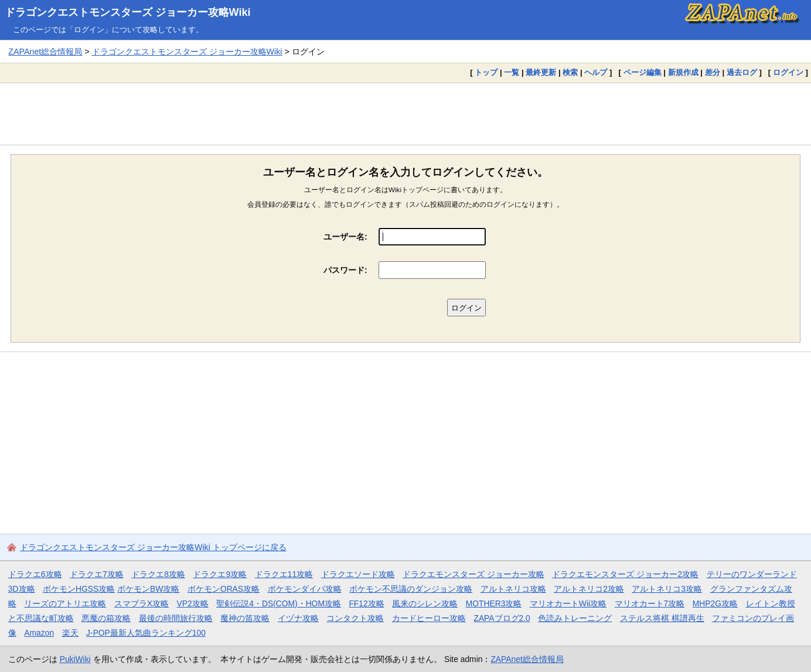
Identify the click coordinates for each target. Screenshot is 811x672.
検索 (570, 72)
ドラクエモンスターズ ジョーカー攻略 (473, 574)
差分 (713, 72)
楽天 (70, 633)
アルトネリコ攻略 (513, 589)
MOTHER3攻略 (494, 603)
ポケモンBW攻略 (148, 589)
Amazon (39, 633)
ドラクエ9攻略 (220, 574)
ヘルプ (596, 72)
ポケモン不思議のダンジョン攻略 (411, 589)
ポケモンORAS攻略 (224, 589)
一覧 (512, 72)
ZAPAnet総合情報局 (45, 52)
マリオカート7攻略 (650, 603)
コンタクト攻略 (355, 618)
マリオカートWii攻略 (568, 603)
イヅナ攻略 (298, 618)
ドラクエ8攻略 (158, 574)
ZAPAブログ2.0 (502, 618)
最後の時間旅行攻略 (176, 618)
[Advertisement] (405, 114)
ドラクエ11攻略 (284, 574)
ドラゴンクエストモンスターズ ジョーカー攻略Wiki (128, 12)
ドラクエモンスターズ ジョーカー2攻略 (625, 574)
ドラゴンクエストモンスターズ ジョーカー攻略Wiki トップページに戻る (153, 547)
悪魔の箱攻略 (106, 618)
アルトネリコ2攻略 (589, 589)
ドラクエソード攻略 (358, 574)
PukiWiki (75, 659)
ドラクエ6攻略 (35, 574)
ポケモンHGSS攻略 (79, 589)
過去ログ (742, 72)
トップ (486, 72)
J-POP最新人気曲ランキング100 (146, 633)
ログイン (788, 72)
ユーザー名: (345, 237)
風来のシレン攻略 (425, 603)
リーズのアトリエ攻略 (65, 603)
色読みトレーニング (575, 618)
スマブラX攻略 (142, 603)
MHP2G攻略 (715, 603)
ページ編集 (643, 72)
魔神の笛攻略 (245, 618)
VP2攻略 (193, 603)
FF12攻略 (366, 603)
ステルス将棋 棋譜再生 (662, 618)
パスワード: (345, 270)
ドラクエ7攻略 (97, 574)
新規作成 (683, 72)
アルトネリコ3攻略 (667, 589)
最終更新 (541, 72)
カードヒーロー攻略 (429, 618)
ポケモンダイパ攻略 (305, 589)
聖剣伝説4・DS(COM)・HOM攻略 (279, 603)
